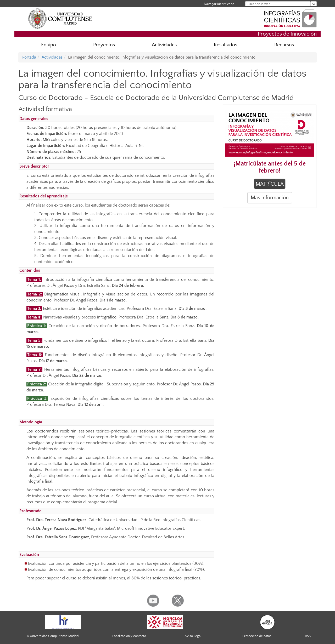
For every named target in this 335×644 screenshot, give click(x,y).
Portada (29, 57)
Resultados (225, 45)
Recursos (284, 45)
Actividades (164, 45)
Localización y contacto (129, 636)
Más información (270, 198)
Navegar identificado (219, 4)
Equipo (49, 45)
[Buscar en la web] (314, 4)
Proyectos (104, 45)
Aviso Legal (193, 636)
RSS (308, 636)
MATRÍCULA (270, 184)
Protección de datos (257, 636)
